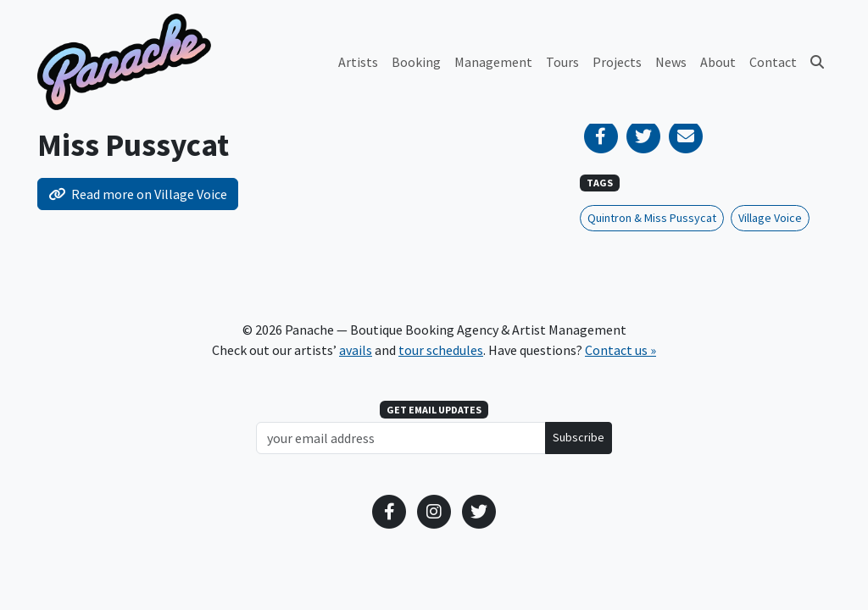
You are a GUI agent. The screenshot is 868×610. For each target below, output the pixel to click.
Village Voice (770, 218)
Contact (773, 62)
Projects (617, 62)
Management (493, 62)
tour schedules (441, 350)
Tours (562, 62)
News (671, 62)
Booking (416, 62)
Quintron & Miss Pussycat (652, 218)
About (718, 62)
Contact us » (620, 350)
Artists (358, 62)
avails (356, 350)
